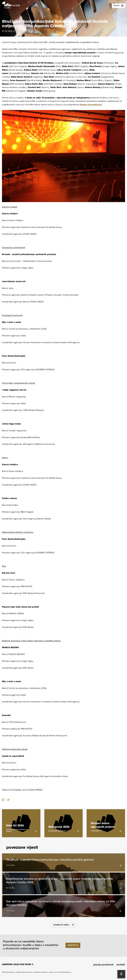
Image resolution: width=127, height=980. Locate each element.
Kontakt (121, 965)
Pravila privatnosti (103, 965)
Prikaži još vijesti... (62, 925)
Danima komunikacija (91, 105)
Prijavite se (73, 945)
